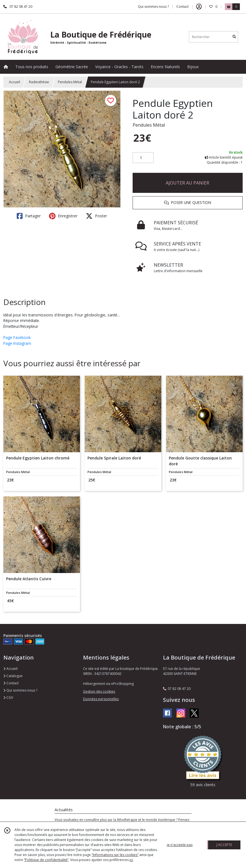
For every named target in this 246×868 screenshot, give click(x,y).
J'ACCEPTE (224, 845)
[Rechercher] (234, 37)
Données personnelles (101, 699)
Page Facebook (17, 337)
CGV (8, 698)
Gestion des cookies (99, 691)
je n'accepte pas (180, 845)
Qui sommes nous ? (20, 690)
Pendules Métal (70, 82)
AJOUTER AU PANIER (187, 183)
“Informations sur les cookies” (115, 855)
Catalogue (13, 676)
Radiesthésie (39, 82)
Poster (96, 216)
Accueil (14, 82)
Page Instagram (17, 343)
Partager (29, 216)
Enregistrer (63, 216)
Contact (182, 7)
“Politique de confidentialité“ (46, 860)
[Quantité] (143, 158)
